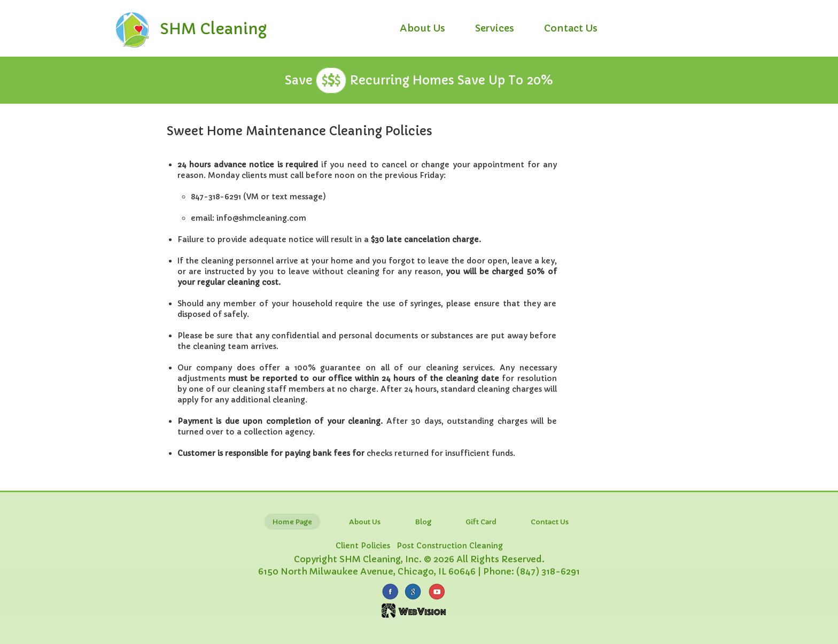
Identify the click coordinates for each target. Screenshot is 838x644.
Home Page (292, 522)
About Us (422, 28)
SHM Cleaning (213, 29)
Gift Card (481, 522)
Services (495, 28)
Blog (423, 522)
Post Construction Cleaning (450, 546)
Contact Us (571, 28)
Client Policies (363, 546)
